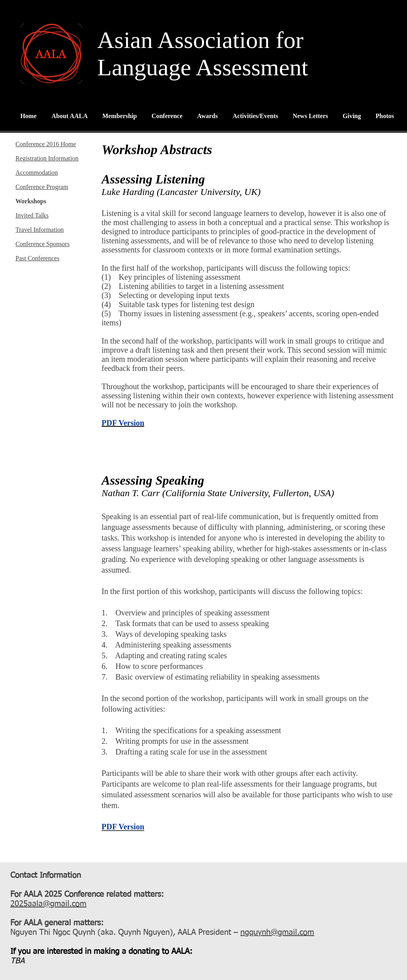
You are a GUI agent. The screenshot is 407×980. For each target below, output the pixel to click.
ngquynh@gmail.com (277, 932)
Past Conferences (37, 258)
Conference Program (42, 187)
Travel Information (40, 230)
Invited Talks (32, 215)
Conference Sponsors (42, 244)
